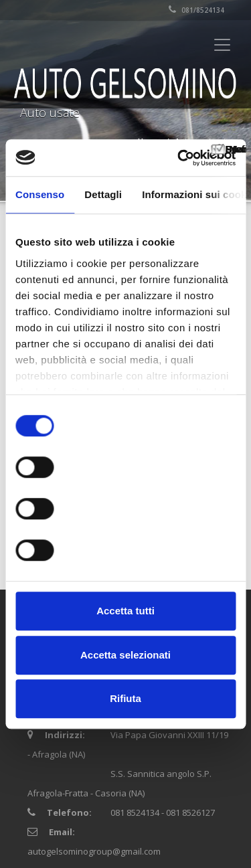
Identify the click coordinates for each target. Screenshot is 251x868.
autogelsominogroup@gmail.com (94, 851)
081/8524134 (196, 10)
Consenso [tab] (40, 194)
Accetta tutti (125, 611)
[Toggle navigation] (222, 45)
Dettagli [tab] (103, 194)
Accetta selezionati (125, 655)
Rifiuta (125, 698)
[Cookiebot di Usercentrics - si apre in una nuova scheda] (179, 158)
